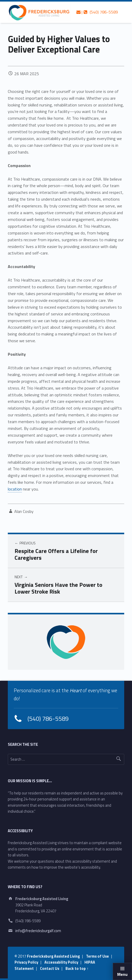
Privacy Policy (26, 962)
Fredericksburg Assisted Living (53, 956)
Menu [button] (122, 974)
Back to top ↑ (77, 969)
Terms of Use (97, 956)
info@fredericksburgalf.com (38, 931)
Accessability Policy (61, 962)
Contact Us (50, 969)
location (15, 489)
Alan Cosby (24, 511)
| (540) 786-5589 (97, 12)
